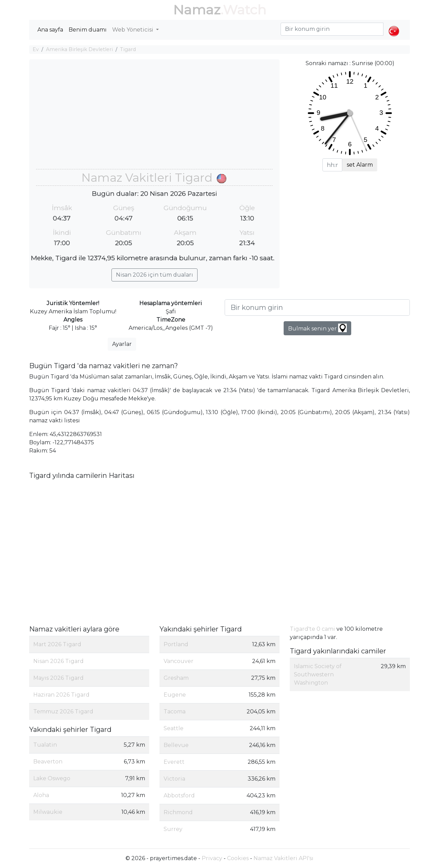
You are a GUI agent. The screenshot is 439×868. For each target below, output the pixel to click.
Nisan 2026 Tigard (58, 661)
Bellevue (176, 745)
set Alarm (360, 165)
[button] (394, 25)
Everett (174, 762)
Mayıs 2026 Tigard (58, 678)
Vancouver (179, 661)
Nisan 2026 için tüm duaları (155, 275)
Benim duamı (88, 30)
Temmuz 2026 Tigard (63, 712)
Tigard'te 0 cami (312, 629)
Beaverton (48, 762)
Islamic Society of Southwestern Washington (318, 674)
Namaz (197, 10)
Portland (176, 644)
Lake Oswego (52, 778)
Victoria (174, 779)
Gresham (176, 678)
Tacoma (175, 712)
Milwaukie (48, 812)
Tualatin (45, 745)
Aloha (41, 795)
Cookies (238, 858)
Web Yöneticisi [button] (133, 30)
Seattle (174, 728)
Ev (36, 49)
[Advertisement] (154, 118)
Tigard (128, 49)
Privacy (212, 858)
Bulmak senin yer (317, 328)
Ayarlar (122, 344)
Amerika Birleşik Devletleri (79, 49)
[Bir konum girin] (317, 308)
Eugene (175, 695)
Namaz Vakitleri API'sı (283, 858)
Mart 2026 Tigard (57, 644)
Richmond (178, 812)
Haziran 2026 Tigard (61, 695)
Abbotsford (179, 795)
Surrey (173, 829)
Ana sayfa (50, 30)
